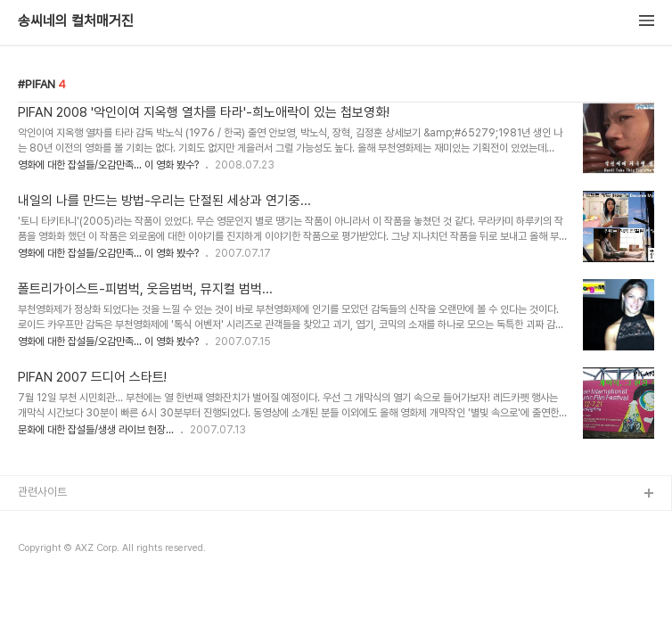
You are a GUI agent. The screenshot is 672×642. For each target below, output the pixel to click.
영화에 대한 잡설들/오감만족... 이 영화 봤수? (108, 165)
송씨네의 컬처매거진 (76, 21)
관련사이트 (42, 492)
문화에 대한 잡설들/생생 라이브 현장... (96, 430)
